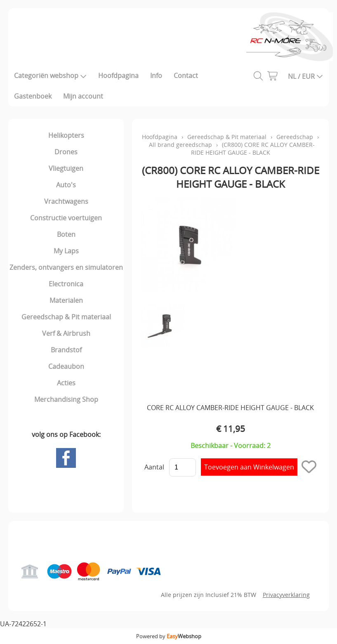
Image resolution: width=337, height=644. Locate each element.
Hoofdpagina (118, 75)
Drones (66, 152)
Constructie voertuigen (66, 218)
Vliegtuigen (66, 168)
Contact (186, 75)
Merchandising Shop (66, 399)
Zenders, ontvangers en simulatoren (66, 267)
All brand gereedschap (180, 145)
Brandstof (66, 350)
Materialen (66, 300)
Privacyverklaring (286, 595)
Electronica (66, 284)
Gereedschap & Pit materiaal (66, 317)
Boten (66, 234)
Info (156, 75)
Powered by (169, 636)
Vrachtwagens (66, 201)
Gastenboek (33, 96)
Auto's (66, 185)
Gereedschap (295, 137)
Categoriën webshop (50, 75)
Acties (66, 383)
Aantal (154, 467)
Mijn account (83, 96)
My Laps (66, 251)
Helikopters (66, 135)
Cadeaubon (66, 366)
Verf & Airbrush (66, 333)
